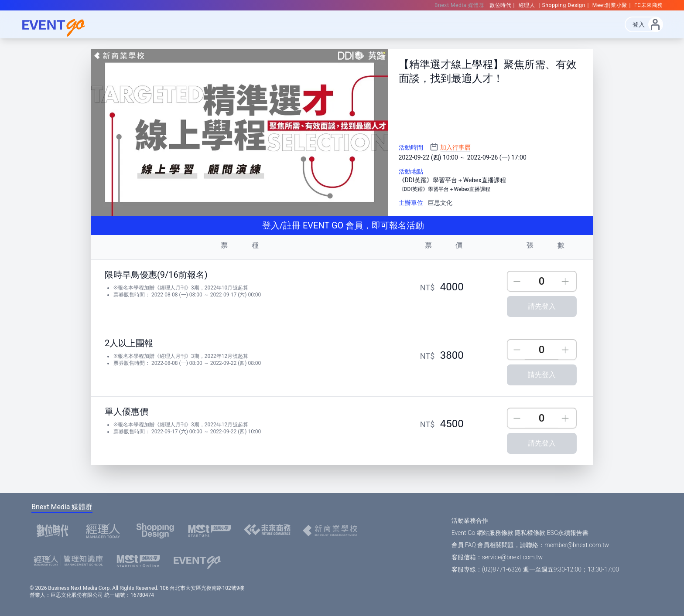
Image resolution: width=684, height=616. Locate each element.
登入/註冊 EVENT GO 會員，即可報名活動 (342, 225)
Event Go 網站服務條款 (482, 533)
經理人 (528, 5)
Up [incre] (566, 281)
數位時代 (500, 5)
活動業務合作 (470, 521)
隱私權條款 (530, 533)
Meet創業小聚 (610, 5)
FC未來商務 (649, 5)
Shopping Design (564, 5)
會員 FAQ (464, 545)
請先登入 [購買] (542, 306)
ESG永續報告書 (568, 533)
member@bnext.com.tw (577, 545)
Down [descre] (517, 281)
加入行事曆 (455, 147)
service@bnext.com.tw (513, 557)
